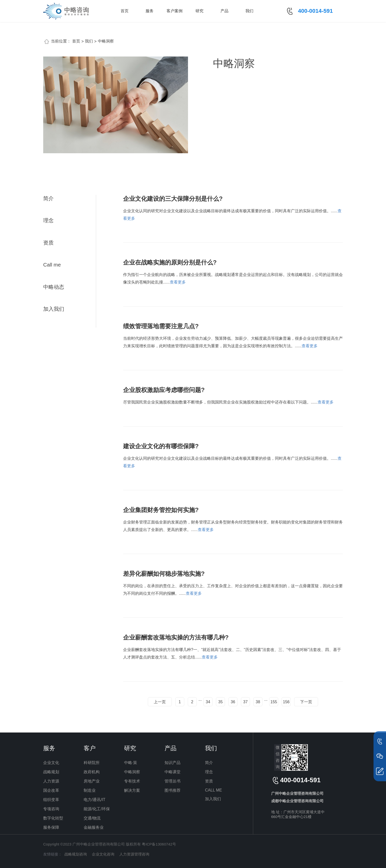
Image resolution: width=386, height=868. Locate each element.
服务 (150, 11)
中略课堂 (173, 772)
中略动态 (54, 287)
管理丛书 (173, 781)
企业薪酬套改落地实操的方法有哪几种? (176, 637)
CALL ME (213, 790)
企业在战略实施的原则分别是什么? (170, 262)
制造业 (90, 790)
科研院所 (92, 763)
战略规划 (51, 772)
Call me (52, 265)
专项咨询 (51, 809)
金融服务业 (94, 827)
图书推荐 (173, 790)
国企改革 (51, 790)
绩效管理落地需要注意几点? (161, 326)
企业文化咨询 (103, 854)
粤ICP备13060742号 (159, 844)
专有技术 (132, 781)
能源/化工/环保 (97, 809)
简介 (48, 198)
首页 (125, 11)
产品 (224, 11)
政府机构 (92, 772)
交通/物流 (92, 818)
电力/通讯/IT (95, 800)
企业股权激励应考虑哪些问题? (164, 390)
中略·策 (131, 763)
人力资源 (51, 781)
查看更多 (178, 282)
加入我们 (54, 309)
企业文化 (51, 763)
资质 (48, 243)
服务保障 (51, 827)
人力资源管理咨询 (134, 854)
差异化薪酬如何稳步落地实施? (164, 574)
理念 (48, 220)
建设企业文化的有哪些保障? (161, 446)
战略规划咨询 (76, 854)
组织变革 (51, 800)
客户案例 (175, 11)
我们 (249, 11)
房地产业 (92, 781)
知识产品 (173, 763)
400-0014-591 (315, 11)
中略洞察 (106, 41)
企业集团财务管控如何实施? (161, 510)
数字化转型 (53, 818)
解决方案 (132, 790)
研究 (199, 11)
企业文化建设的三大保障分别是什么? (173, 199)
